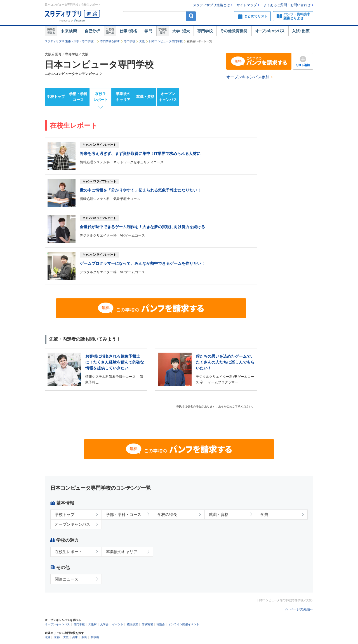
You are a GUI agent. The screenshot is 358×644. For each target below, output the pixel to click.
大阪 (142, 41)
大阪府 (93, 624)
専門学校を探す (110, 41)
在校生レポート (101, 97)
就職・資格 (145, 97)
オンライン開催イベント (184, 624)
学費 (264, 515)
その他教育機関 (234, 31)
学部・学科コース (78, 97)
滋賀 (48, 637)
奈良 (84, 637)
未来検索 (69, 31)
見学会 (104, 624)
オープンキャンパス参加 (248, 77)
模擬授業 (133, 624)
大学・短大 (181, 31)
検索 (191, 16)
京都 (57, 637)
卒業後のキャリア (123, 97)
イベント (118, 624)
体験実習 (147, 624)
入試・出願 (301, 31)
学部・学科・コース (124, 515)
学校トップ (56, 97)
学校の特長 (167, 515)
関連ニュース (67, 579)
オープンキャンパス (270, 31)
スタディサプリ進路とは (211, 5)
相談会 (161, 624)
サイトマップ (247, 5)
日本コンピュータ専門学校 (166, 41)
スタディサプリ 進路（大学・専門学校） (70, 41)
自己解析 (92, 31)
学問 (149, 31)
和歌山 (95, 637)
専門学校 (205, 31)
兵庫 (75, 637)
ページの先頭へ (302, 609)
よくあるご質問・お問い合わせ (287, 5)
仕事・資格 (128, 31)
